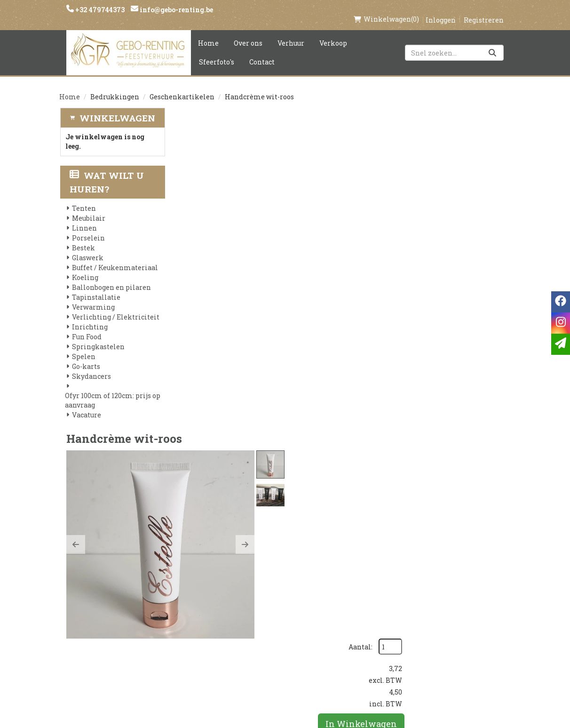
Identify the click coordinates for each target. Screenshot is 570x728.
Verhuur (291, 33)
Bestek (83, 238)
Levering (272, 569)
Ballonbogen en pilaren (111, 278)
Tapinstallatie (96, 288)
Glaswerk (87, 248)
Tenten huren (282, 649)
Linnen (84, 219)
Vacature (86, 405)
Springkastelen (98, 337)
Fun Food (86, 327)
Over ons (248, 33)
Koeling (85, 268)
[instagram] (431, 574)
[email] (561, 344)
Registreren (484, 10)
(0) (386, 9)
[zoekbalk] (454, 43)
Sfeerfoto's (217, 52)
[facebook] (412, 574)
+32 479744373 (99, 10)
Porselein (88, 228)
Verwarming (93, 298)
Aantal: (460, 127)
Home (208, 33)
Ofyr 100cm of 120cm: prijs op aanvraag (112, 391)
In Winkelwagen (460, 204)
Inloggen (441, 10)
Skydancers (91, 367)
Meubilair (88, 209)
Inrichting (89, 317)
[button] (189, 213)
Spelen (83, 347)
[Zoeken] (492, 43)
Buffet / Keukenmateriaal (115, 258)
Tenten (83, 199)
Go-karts (86, 357)
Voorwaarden (207, 601)
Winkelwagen (117, 108)
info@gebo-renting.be (176, 10)
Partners (197, 585)
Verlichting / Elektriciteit (115, 308)
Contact (262, 52)
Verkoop (333, 33)
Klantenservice (361, 569)
